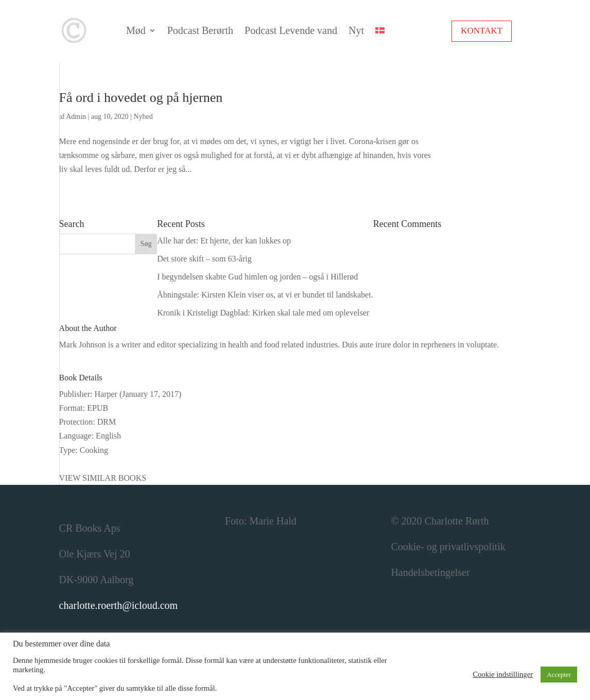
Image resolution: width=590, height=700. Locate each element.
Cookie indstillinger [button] (503, 674)
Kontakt (482, 31)
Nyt (356, 30)
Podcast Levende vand (291, 30)
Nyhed (143, 117)
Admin (76, 117)
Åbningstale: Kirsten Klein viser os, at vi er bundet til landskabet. (265, 295)
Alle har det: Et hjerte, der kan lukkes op (224, 241)
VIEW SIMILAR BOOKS (103, 478)
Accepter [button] (559, 675)
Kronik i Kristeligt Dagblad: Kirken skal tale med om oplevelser (263, 313)
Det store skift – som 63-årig (204, 259)
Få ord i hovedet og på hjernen (141, 98)
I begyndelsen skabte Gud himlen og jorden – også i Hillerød (257, 277)
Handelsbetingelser (430, 572)
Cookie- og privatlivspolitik (448, 547)
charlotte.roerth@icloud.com (119, 605)
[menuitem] (380, 30)
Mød (136, 30)
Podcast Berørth (200, 30)
